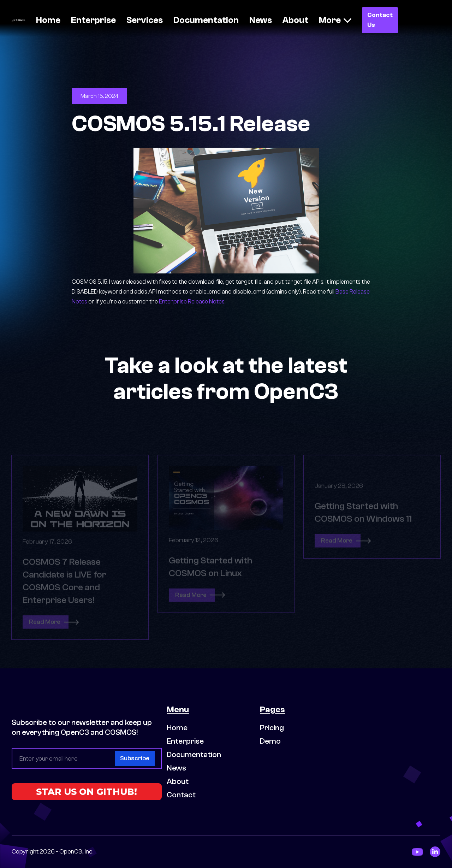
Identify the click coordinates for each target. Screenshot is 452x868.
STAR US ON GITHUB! (87, 792)
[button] (335, 20)
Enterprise (93, 20)
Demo (270, 741)
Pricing (272, 728)
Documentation (206, 20)
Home (48, 20)
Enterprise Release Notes (192, 302)
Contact (181, 795)
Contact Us (380, 20)
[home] (18, 20)
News (261, 20)
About (295, 20)
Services (145, 20)
